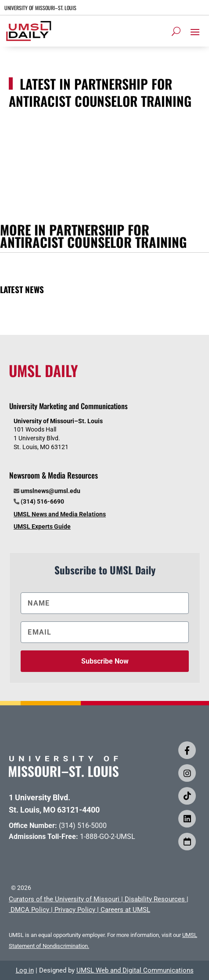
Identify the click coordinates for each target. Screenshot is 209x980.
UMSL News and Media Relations (60, 514)
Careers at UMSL (125, 910)
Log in (25, 970)
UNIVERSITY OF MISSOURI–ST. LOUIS (40, 8)
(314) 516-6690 (42, 501)
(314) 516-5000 (83, 826)
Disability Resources (155, 899)
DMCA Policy (30, 910)
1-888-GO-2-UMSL (108, 837)
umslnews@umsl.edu (50, 491)
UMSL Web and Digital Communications (135, 970)
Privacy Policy (75, 910)
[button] (195, 32)
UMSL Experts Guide (42, 526)
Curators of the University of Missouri (64, 899)
